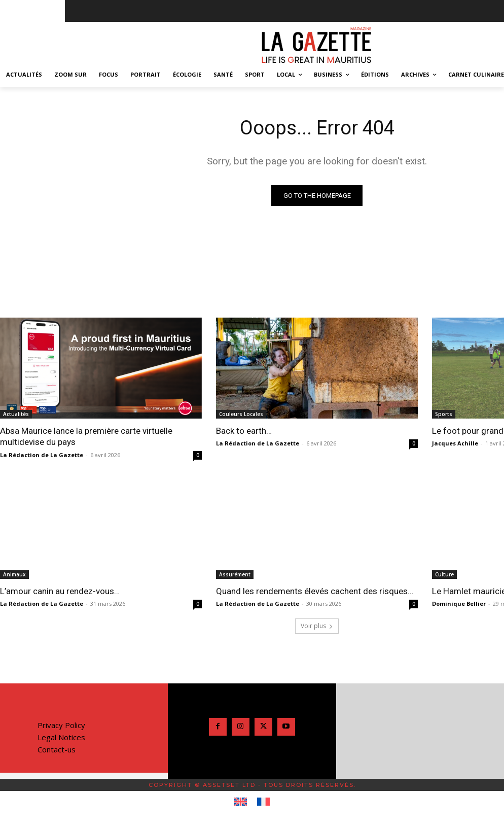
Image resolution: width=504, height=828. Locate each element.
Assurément (235, 574)
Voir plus (317, 626)
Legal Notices (61, 737)
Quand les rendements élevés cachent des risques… (315, 591)
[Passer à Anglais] (241, 802)
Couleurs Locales (241, 414)
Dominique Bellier (459, 603)
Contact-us (57, 749)
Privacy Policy (61, 725)
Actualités (16, 414)
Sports (444, 414)
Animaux (14, 574)
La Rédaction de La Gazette (42, 455)
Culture (444, 574)
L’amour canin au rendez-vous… (60, 591)
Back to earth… (244, 431)
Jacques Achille (455, 444)
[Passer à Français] (263, 802)
